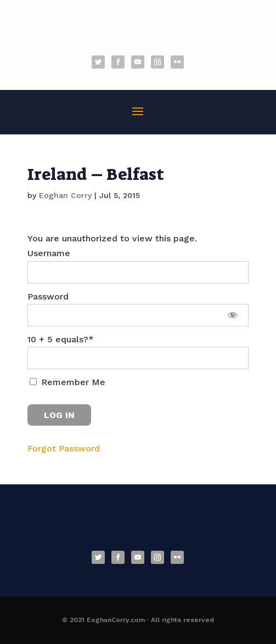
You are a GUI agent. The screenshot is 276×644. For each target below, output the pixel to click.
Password (48, 296)
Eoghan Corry (65, 195)
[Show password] (232, 315)
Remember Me (67, 382)
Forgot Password (64, 448)
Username (49, 253)
